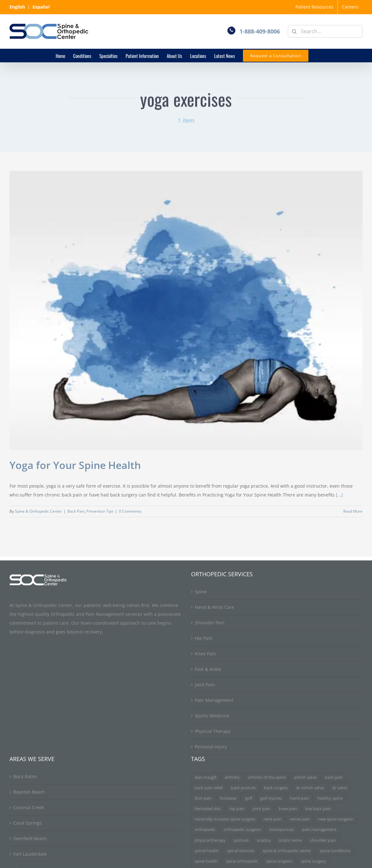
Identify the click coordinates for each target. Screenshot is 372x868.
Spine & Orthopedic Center (38, 511)
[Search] (294, 31)
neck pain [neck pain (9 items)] (273, 819)
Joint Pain (205, 685)
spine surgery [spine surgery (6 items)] (313, 861)
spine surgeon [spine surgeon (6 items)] (279, 861)
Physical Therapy (213, 731)
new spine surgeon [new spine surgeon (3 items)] (336, 819)
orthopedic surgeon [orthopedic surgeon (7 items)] (242, 830)
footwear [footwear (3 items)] (228, 798)
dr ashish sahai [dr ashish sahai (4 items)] (310, 788)
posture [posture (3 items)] (241, 840)
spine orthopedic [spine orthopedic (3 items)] (242, 861)
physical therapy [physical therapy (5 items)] (210, 840)
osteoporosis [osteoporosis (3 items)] (282, 830)
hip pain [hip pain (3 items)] (237, 809)
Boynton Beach (29, 792)
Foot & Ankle (208, 669)
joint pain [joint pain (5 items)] (262, 809)
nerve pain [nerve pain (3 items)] (300, 819)
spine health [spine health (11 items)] (206, 861)
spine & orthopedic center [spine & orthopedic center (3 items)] (287, 851)
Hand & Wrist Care (214, 607)
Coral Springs (28, 823)
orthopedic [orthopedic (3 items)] (205, 830)
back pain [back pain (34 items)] (334, 777)
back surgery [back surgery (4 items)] (276, 788)
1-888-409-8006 (260, 31)
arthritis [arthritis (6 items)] (232, 777)
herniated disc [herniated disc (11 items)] (208, 809)
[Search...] (325, 31)
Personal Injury (211, 747)
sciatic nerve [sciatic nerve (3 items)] (290, 840)
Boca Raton (25, 776)
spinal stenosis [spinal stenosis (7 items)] (241, 851)
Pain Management (214, 700)
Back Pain (76, 511)
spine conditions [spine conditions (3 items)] (335, 851)
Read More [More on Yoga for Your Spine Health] (353, 511)
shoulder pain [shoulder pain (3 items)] (323, 840)
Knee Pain (205, 654)
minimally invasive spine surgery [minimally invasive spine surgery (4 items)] (225, 819)
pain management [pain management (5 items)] (319, 830)
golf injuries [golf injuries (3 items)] (271, 798)
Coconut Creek (29, 807)
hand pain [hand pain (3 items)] (300, 798)
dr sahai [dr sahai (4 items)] (340, 788)
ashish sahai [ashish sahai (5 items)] (305, 777)
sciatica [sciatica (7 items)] (264, 840)
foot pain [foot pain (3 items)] (203, 798)
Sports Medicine (212, 716)
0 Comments (130, 511)
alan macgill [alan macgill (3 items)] (205, 777)
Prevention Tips (100, 511)
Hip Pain (204, 638)
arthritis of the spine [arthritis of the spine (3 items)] (267, 777)
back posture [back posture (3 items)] (243, 788)
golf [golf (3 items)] (249, 798)
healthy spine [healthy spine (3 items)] (330, 798)
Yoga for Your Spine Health (75, 465)
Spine (201, 592)
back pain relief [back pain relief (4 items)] (209, 788)
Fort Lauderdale (30, 854)
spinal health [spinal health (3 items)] (207, 851)
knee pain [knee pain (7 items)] (288, 809)
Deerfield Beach (30, 838)
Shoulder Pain (210, 623)
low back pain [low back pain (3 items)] (318, 809)
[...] (339, 495)
